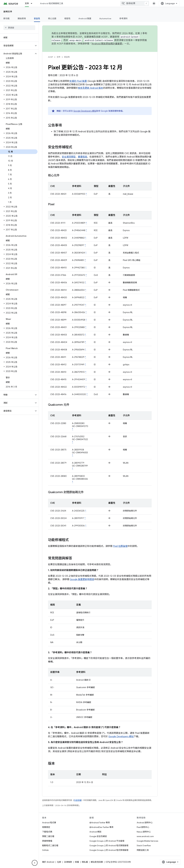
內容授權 (78, 800)
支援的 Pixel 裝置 (78, 81)
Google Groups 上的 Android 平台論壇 (107, 841)
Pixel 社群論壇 (120, 546)
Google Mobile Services (147, 841)
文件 (59, 57)
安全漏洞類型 (69, 157)
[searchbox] (19, 28)
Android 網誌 (95, 832)
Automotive (105, 18)
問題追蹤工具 (143, 850)
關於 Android (48, 862)
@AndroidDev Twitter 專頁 (101, 827)
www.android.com (145, 836)
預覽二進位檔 (48, 836)
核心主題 (52, 18)
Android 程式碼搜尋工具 (52, 3)
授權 (77, 862)
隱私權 (85, 862)
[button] (17, 46)
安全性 (67, 57)
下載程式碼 (47, 832)
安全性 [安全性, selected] (37, 18)
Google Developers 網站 (85, 111)
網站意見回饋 (97, 862)
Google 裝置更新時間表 (82, 579)
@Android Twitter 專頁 (100, 823)
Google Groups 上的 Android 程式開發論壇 (109, 845)
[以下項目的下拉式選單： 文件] (33, 3)
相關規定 (46, 827)
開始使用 (22, 18)
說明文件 (8, 12)
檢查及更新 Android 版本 (90, 88)
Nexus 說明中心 (144, 832)
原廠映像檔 (47, 841)
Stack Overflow (144, 845)
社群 (59, 862)
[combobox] (135, 3)
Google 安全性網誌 (98, 836)
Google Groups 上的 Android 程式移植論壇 (109, 850)
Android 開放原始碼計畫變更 (107, 44)
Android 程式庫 (49, 823)
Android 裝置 (85, 18)
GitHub (45, 850)
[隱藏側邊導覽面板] (35, 863)
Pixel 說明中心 (143, 827)
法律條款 (68, 862)
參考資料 (123, 18)
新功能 (7, 18)
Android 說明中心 (145, 823)
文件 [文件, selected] (27, 3)
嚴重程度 (83, 157)
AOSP (50, 57)
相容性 (67, 18)
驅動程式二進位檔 (50, 845)
